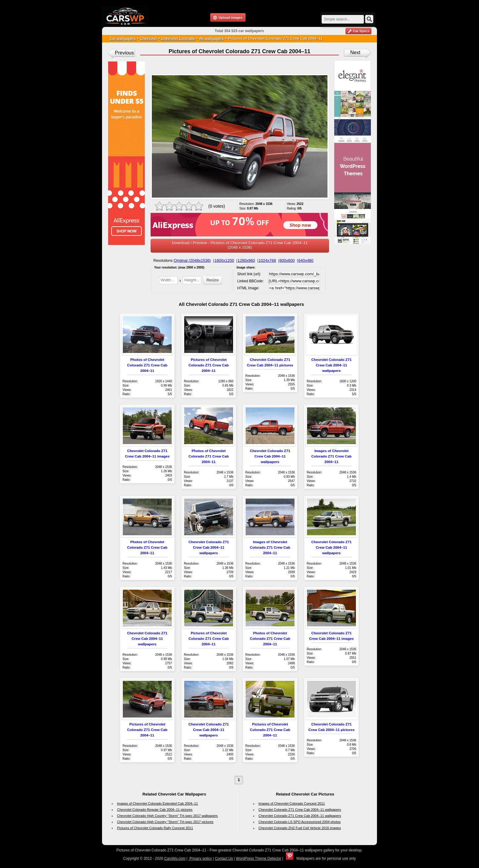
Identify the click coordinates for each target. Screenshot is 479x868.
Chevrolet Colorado (178, 39)
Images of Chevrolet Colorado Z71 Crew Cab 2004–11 (331, 456)
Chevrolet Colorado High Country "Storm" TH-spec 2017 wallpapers (167, 816)
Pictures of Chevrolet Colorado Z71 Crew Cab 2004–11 (209, 365)
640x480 (306, 260)
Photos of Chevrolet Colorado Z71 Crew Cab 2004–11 (147, 365)
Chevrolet (148, 39)
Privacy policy (200, 859)
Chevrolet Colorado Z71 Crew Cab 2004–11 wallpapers (331, 365)
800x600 (287, 260)
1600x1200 (224, 260)
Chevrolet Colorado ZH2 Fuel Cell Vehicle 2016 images (300, 828)
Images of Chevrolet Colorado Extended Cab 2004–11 (157, 803)
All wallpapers (212, 39)
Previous (124, 53)
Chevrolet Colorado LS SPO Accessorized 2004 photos (300, 822)
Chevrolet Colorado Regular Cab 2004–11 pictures (155, 810)
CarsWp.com (175, 859)
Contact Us (224, 859)
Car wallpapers (123, 39)
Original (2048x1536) (192, 260)
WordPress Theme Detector (258, 859)
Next (355, 52)
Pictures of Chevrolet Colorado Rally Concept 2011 (155, 828)
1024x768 (267, 260)
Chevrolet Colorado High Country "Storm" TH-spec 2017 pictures (165, 822)
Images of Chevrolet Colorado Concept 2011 (292, 803)
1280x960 (246, 260)
